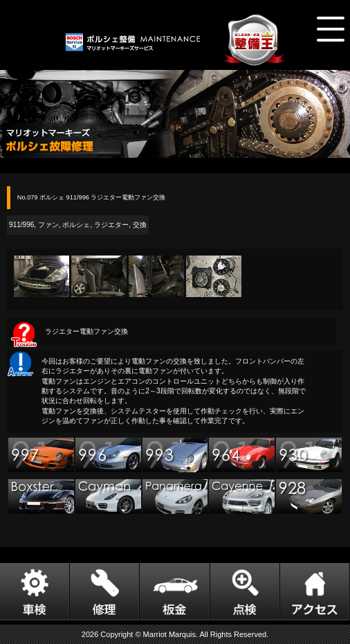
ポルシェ (76, 225)
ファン (48, 225)
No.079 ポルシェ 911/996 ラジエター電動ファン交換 (92, 197)
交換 (140, 225)
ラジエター (111, 225)
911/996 (21, 225)
